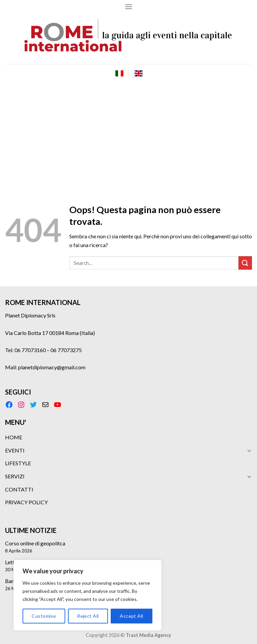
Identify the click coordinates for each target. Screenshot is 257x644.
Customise (44, 616)
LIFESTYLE (18, 463)
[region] (87, 595)
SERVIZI (15, 476)
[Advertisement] (128, 133)
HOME (14, 437)
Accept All (131, 616)
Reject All (88, 616)
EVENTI (15, 450)
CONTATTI (19, 489)
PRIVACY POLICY (26, 502)
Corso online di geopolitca (35, 543)
